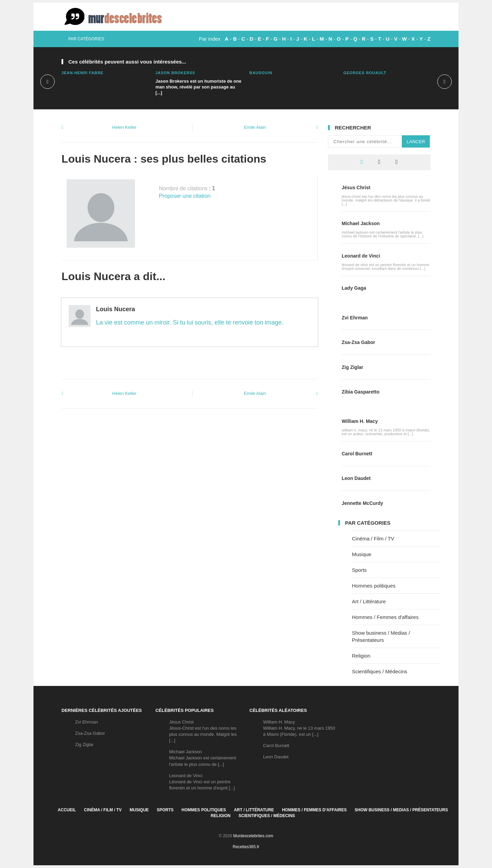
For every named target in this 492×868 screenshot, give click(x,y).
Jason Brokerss (175, 73)
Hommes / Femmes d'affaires (385, 617)
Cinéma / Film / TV (373, 539)
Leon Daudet (356, 478)
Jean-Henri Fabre (83, 73)
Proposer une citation (185, 196)
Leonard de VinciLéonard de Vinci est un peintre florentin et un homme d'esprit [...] (202, 782)
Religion (361, 656)
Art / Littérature (369, 601)
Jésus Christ (356, 188)
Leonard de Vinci (361, 256)
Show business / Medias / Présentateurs (401, 810)
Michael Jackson (361, 223)
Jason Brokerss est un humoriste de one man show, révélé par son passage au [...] (198, 87)
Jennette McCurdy (362, 503)
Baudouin (261, 73)
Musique (362, 554)
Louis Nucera (115, 309)
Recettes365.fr (246, 847)
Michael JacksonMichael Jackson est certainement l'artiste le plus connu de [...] (203, 758)
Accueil (67, 810)
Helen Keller (124, 127)
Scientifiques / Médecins (380, 671)
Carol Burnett (357, 454)
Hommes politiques (374, 586)
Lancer (416, 142)
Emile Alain (255, 127)
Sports (359, 570)
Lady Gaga (354, 288)
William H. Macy (360, 421)
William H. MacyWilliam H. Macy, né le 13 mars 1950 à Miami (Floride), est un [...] (299, 728)
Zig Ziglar (352, 367)
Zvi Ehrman (355, 318)
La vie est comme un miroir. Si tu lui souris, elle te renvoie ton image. (190, 322)
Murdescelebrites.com (253, 836)
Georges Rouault (365, 73)
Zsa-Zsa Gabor (358, 342)
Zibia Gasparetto (360, 392)
